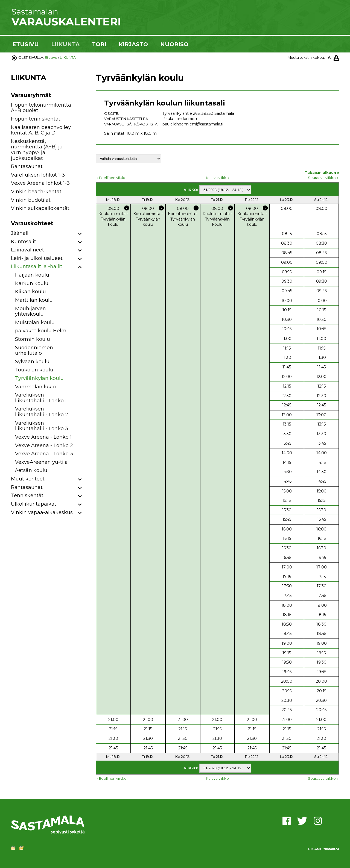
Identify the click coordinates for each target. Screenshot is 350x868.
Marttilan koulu (34, 300)
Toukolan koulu (34, 370)
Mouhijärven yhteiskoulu (30, 311)
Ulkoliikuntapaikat (34, 504)
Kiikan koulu (30, 292)
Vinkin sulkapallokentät (40, 208)
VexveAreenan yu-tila (41, 462)
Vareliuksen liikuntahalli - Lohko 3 (42, 426)
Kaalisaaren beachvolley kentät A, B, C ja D (41, 130)
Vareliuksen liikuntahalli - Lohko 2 (42, 412)
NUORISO (174, 44)
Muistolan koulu (35, 322)
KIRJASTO (133, 44)
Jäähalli (20, 233)
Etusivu (51, 57)
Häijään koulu (32, 275)
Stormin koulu (33, 339)
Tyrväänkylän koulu (39, 378)
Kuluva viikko (217, 178)
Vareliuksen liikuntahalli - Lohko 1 (41, 398)
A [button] (329, 57)
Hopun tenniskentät (36, 119)
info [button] (127, 208)
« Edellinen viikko (112, 178)
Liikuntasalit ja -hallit (37, 266)
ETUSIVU (26, 44)
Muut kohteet (28, 479)
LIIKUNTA (65, 44)
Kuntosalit (24, 242)
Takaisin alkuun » (322, 172)
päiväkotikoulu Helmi (41, 331)
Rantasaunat (27, 166)
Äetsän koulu (31, 470)
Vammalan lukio (35, 387)
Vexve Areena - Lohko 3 (44, 454)
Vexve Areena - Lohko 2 (44, 445)
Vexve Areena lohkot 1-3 (40, 183)
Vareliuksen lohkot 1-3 (38, 175)
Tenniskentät (27, 495)
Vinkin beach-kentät (36, 192)
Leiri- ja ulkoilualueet (37, 258)
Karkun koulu (32, 283)
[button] (80, 234)
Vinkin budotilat (31, 200)
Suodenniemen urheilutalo (34, 351)
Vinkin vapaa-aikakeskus (42, 512)
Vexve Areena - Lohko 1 (43, 437)
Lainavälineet (27, 250)
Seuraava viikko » (323, 178)
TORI (99, 44)
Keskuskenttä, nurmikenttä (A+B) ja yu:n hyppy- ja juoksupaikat (37, 150)
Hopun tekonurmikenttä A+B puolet (41, 108)
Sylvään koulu (32, 362)
